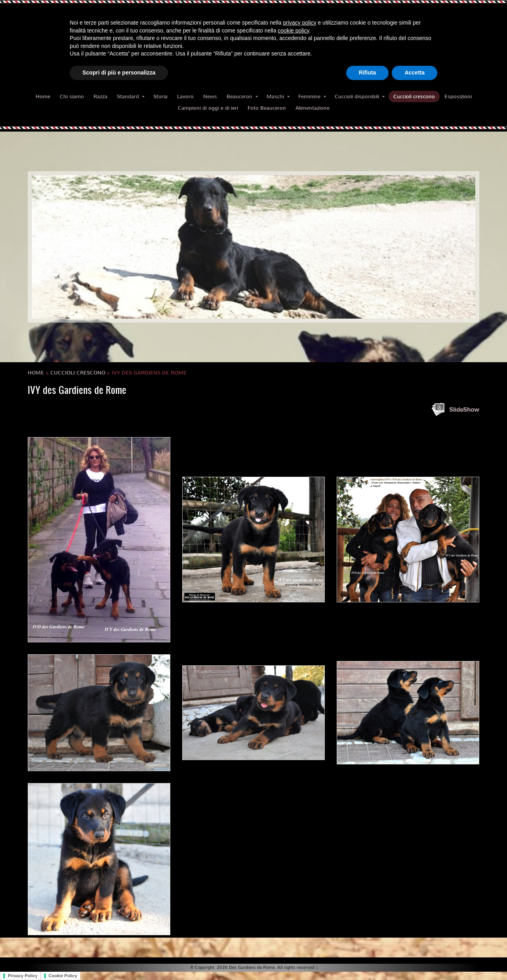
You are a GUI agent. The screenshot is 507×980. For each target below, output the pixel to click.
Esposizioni (458, 96)
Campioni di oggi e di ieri (208, 108)
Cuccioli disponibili (360, 96)
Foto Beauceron (267, 108)
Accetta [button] (415, 73)
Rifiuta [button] (368, 73)
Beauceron (242, 96)
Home (43, 96)
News (210, 96)
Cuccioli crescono (414, 96)
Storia (160, 96)
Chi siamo (72, 96)
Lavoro (185, 96)
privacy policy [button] (300, 23)
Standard (131, 96)
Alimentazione (313, 108)
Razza (100, 96)
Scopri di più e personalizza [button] (119, 73)
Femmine (312, 96)
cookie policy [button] (293, 31)
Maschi (278, 96)
